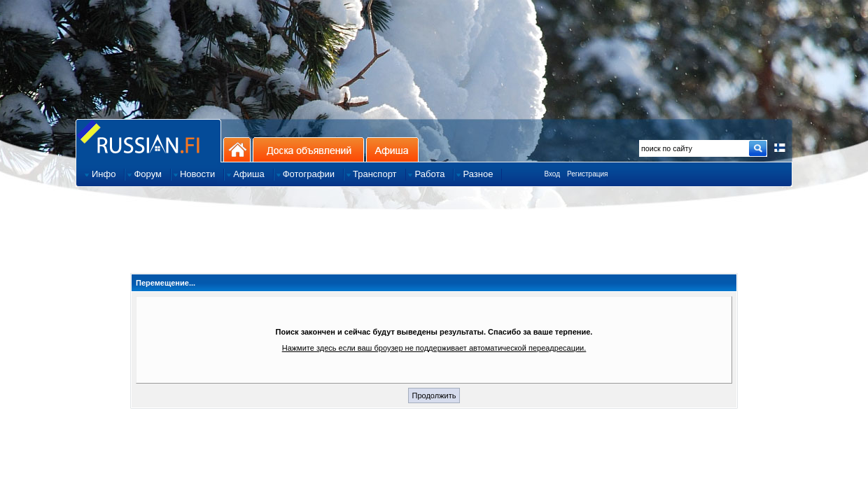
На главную (237, 149)
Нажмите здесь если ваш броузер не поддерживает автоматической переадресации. (434, 348)
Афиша (392, 149)
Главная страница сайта (148, 140)
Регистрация (587, 174)
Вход (552, 174)
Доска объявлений (308, 149)
